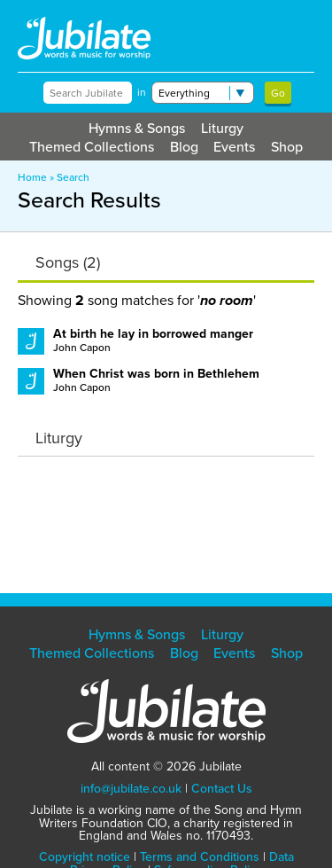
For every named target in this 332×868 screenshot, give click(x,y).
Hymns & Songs (137, 128)
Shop (287, 147)
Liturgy (222, 128)
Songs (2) (68, 262)
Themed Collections (92, 147)
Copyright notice (85, 857)
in (142, 92)
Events (234, 147)
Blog (184, 147)
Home (32, 177)
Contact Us (222, 789)
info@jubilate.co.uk (131, 789)
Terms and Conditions (200, 857)
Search (73, 177)
